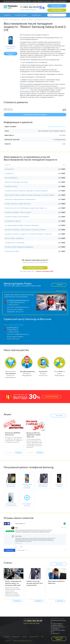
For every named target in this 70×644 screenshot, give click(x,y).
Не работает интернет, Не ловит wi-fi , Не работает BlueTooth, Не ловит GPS (28, 234)
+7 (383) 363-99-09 (29, 7)
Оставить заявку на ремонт (35, 268)
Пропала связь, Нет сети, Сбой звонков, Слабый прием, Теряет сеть (26, 208)
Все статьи (58, 564)
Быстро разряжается (11, 178)
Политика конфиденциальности (22, 641)
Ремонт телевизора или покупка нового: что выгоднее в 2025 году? (13, 583)
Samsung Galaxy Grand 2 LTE (57, 127)
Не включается (9, 169)
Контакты (8, 641)
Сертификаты (16, 637)
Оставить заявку (57, 10)
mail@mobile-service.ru (22, 307)
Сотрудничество (34, 637)
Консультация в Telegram (15, 309)
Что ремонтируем (21, 15)
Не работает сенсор (11, 186)
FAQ (42, 637)
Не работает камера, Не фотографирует (17, 217)
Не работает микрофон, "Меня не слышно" (18, 212)
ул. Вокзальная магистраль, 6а (18, 300)
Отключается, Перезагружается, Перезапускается (20, 199)
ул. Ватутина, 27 (13, 327)
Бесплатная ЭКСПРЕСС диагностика (13, 434)
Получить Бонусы (52, 397)
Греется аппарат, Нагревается (14, 238)
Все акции (58, 416)
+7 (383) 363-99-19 (13, 305)
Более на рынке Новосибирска (59, 373)
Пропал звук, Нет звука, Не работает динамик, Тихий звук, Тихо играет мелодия (29, 195)
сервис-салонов (25, 90)
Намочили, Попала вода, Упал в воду (16, 182)
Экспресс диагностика (43, 373)
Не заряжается (9, 173)
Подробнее (18, 453)
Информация (36, 15)
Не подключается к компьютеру (15, 243)
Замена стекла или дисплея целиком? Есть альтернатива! (35, 583)
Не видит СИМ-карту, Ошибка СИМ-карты (18, 204)
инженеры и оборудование (27, 373)
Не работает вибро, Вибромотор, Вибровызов (19, 247)
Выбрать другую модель (11, 54)
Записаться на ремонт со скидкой (35, 115)
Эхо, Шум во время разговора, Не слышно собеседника (22, 225)
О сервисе (7, 15)
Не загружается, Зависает (13, 221)
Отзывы (25, 637)
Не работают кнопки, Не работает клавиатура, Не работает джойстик (26, 191)
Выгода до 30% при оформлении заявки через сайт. (34, 435)
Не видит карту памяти (12, 251)
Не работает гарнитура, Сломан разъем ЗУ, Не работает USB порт (25, 230)
